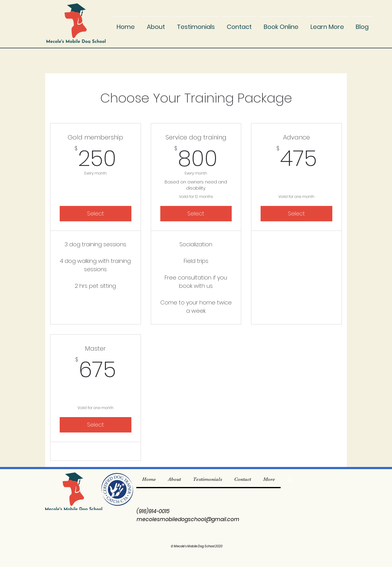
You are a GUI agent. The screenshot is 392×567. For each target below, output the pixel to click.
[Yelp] (290, 480)
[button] (327, 24)
